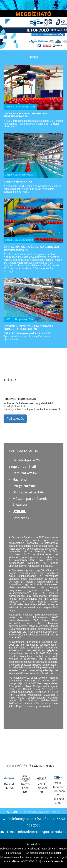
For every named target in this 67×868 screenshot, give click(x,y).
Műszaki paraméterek (30, 499)
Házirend (20, 479)
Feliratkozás (15, 419)
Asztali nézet (33, 844)
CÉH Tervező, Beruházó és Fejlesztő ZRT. (59, 790)
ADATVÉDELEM (30, 861)
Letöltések (21, 518)
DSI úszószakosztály (28, 492)
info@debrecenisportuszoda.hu (42, 832)
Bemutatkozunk (25, 473)
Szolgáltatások (24, 486)
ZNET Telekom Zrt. (42, 784)
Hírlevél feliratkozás (53, 861)
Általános (20, 505)
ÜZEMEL (19, 511)
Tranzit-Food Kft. (25, 784)
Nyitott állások (11, 861)
